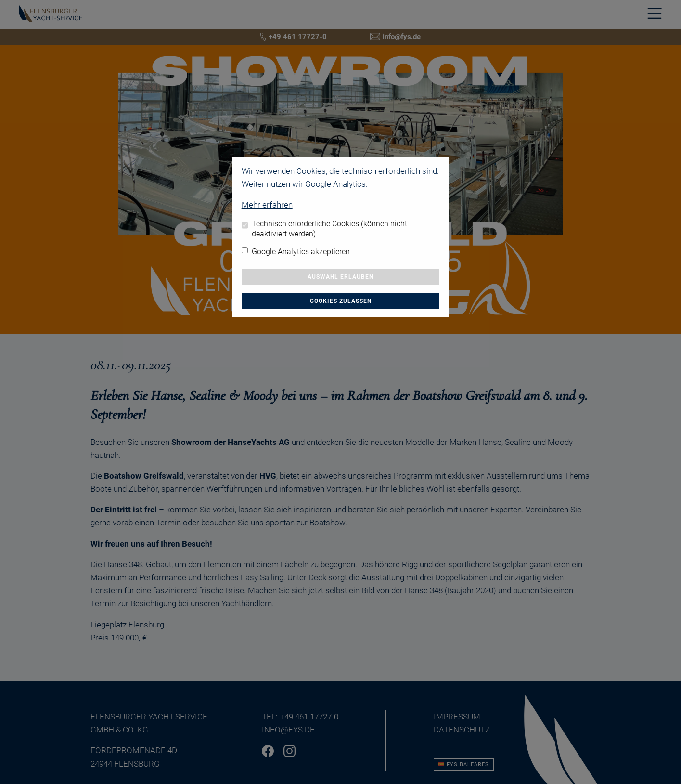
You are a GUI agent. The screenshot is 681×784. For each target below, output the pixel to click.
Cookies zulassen (341, 301)
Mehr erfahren (267, 205)
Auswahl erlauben (340, 277)
